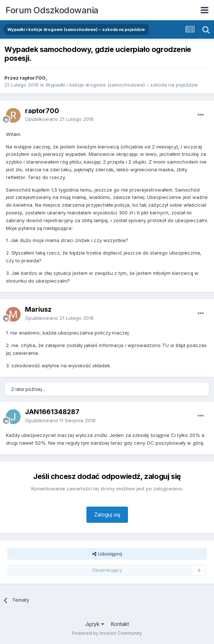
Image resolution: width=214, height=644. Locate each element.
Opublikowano (59, 119)
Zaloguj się (107, 514)
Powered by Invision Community (107, 633)
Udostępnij (107, 554)
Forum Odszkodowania (52, 10)
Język (94, 624)
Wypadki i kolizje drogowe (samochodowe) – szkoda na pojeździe (122, 85)
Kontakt (120, 624)
